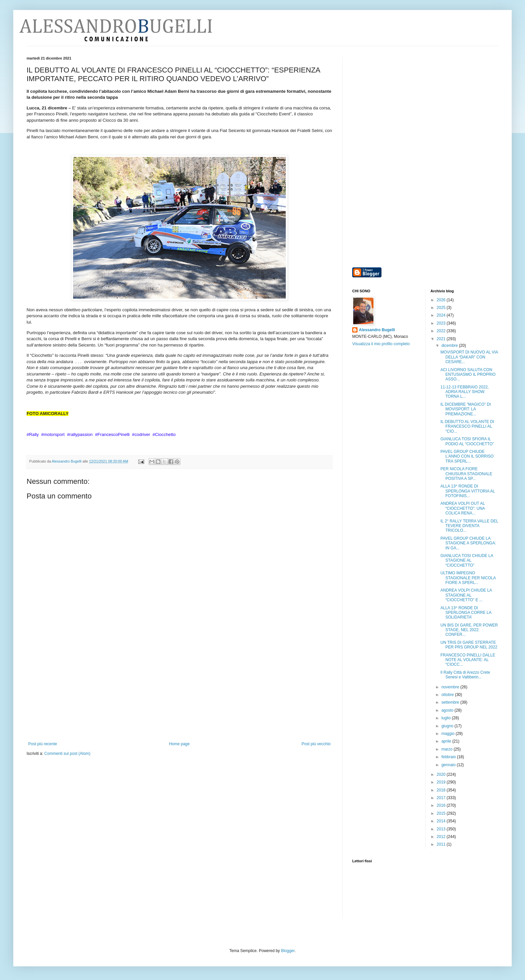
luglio (446, 718)
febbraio (449, 757)
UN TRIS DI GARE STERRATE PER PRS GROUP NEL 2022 (469, 645)
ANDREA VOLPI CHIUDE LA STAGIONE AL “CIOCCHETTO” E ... (466, 595)
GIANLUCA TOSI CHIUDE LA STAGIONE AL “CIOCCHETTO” (467, 560)
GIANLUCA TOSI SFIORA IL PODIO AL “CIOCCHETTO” (467, 441)
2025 (442, 308)
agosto (448, 710)
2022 (442, 331)
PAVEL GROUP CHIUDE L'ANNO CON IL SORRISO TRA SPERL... (467, 456)
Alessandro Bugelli (377, 330)
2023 (442, 323)
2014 (442, 821)
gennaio (449, 765)
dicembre (450, 346)
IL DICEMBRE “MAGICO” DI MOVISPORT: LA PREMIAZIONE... (466, 409)
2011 (442, 844)
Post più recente (43, 744)
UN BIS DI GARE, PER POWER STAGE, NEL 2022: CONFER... (469, 630)
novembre (451, 687)
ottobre (448, 695)
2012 (442, 837)
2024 (442, 315)
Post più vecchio (316, 744)
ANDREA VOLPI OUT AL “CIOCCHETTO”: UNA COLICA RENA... (462, 508)
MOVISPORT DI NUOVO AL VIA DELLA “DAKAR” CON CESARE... (469, 357)
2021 (442, 339)
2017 (442, 798)
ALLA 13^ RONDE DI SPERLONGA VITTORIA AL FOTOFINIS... (468, 491)
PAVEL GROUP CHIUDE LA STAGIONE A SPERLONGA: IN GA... (468, 543)
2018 (442, 790)
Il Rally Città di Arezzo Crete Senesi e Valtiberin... (465, 675)
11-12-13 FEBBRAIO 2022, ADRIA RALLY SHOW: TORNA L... (464, 392)
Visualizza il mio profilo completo (381, 344)
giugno (448, 726)
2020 (442, 774)
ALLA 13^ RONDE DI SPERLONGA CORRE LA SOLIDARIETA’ (466, 613)
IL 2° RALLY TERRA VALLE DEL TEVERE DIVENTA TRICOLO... (469, 526)
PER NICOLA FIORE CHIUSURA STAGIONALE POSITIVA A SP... (466, 474)
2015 (442, 813)
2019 (442, 782)
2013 (442, 829)
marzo (447, 749)
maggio (448, 734)
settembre (451, 702)
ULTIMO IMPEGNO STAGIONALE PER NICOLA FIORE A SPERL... (468, 578)
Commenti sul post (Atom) (67, 754)
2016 (442, 805)
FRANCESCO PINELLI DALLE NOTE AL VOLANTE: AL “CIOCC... (468, 660)
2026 (442, 300)
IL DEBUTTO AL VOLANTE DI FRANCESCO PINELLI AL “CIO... (467, 426)
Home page (179, 744)
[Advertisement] (179, 692)
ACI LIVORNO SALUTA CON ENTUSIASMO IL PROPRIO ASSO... (468, 375)
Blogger (288, 951)
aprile (447, 741)
